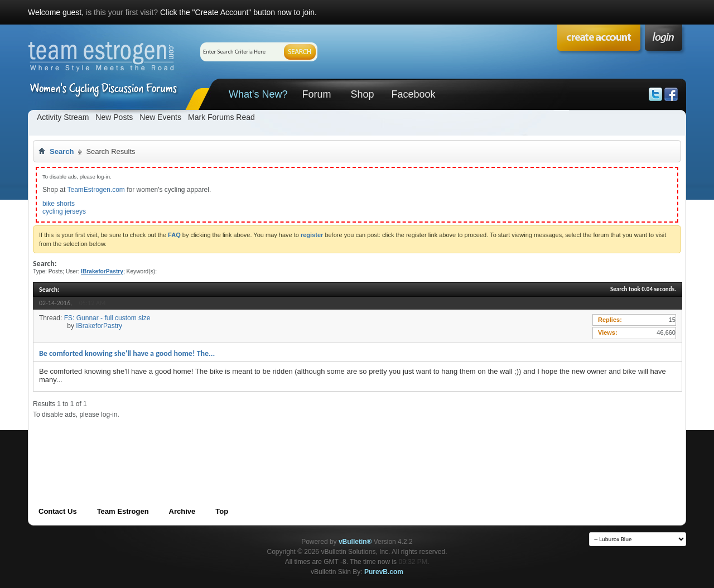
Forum (316, 94)
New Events (160, 117)
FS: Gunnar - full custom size (107, 318)
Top (222, 511)
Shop (362, 94)
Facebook (413, 94)
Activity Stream (63, 117)
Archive (182, 511)
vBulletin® (355, 542)
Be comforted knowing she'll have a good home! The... (127, 353)
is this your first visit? (122, 12)
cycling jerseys (64, 211)
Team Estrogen (123, 511)
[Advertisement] (236, 444)
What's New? (258, 94)
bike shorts (59, 204)
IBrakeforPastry (99, 326)
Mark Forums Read (221, 117)
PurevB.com (384, 572)
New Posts (114, 117)
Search (62, 151)
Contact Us (58, 511)
